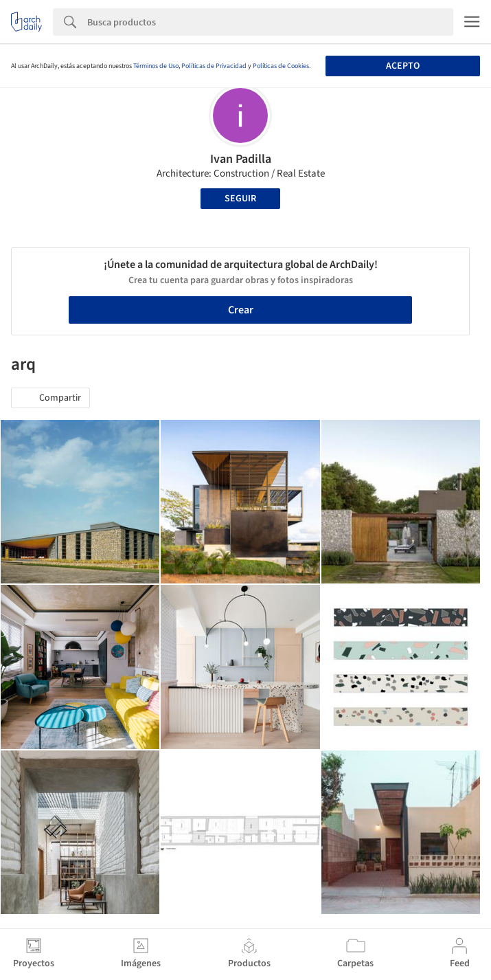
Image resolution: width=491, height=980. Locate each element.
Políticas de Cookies (281, 66)
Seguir (240, 199)
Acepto (403, 66)
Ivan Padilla (241, 159)
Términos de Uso (156, 66)
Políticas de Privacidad (214, 66)
